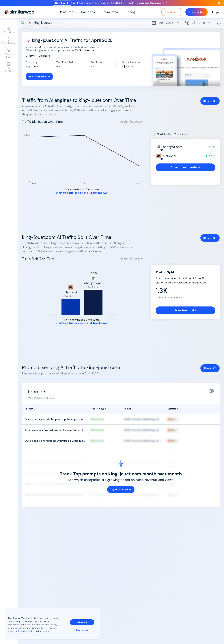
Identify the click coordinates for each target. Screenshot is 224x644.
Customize (82, 630)
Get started (197, 15)
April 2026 (165, 25)
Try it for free (39, 77)
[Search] (121, 25)
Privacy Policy (26, 631)
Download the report (152, 4)
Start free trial (186, 310)
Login (216, 15)
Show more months (185, 167)
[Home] (19, 15)
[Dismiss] (219, 4)
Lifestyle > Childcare (38, 56)
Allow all (82, 622)
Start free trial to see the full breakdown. (82, 193)
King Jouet (32, 66)
